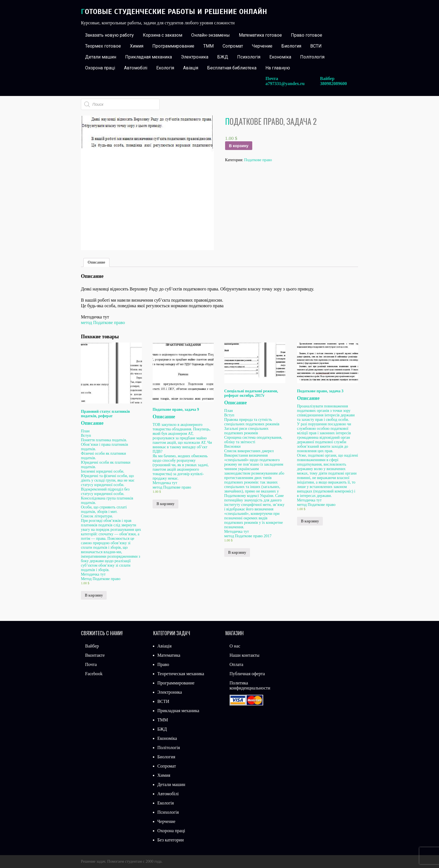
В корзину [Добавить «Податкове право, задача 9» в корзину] (165, 504)
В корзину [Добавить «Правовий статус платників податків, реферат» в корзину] (94, 595)
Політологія (312, 57)
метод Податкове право (103, 322)
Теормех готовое (103, 46)
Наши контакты (245, 655)
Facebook (94, 674)
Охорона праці (100, 68)
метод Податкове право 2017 (248, 536)
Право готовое (307, 35)
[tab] (96, 262)
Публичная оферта (247, 674)
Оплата (236, 664)
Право (163, 664)
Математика (169, 655)
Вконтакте (95, 655)
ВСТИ (316, 46)
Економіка (280, 57)
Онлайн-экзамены (211, 35)
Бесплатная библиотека (232, 68)
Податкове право (258, 160)
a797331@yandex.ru (285, 84)
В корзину (239, 146)
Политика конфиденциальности (250, 685)
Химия (137, 46)
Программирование (173, 46)
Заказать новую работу (109, 35)
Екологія (165, 68)
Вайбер (92, 646)
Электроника (195, 57)
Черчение (262, 46)
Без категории (171, 840)
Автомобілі (136, 68)
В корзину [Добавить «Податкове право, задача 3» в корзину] (310, 521)
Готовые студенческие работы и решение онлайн (174, 12)
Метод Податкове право (101, 579)
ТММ (208, 46)
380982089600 (333, 84)
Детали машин (101, 57)
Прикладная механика (149, 57)
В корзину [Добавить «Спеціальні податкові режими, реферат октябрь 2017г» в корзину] (237, 553)
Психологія (249, 57)
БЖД (223, 57)
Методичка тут (93, 574)
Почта (91, 664)
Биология (291, 46)
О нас (235, 646)
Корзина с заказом (163, 35)
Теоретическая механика (181, 674)
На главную (278, 68)
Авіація (191, 68)
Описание (96, 262)
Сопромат (233, 46)
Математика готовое (260, 35)
